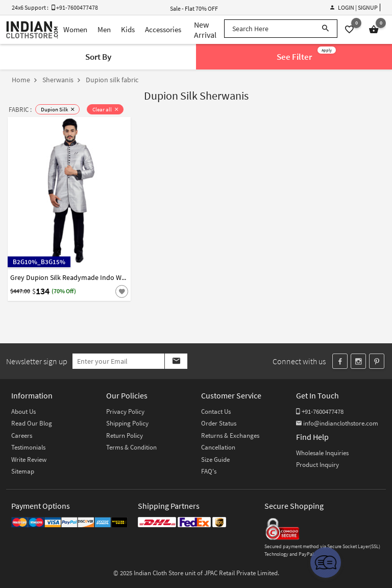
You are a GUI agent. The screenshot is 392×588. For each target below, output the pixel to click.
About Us (23, 411)
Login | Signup (354, 7)
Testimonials (28, 447)
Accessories (163, 29)
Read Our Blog (32, 423)
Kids (128, 29)
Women (75, 29)
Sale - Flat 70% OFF (194, 8)
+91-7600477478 (320, 411)
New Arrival (205, 30)
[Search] (325, 29)
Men (104, 29)
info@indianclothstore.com (337, 423)
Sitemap (23, 471)
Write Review (29, 460)
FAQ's (209, 471)
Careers (22, 436)
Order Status (219, 423)
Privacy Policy (125, 411)
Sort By (98, 57)
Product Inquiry (317, 465)
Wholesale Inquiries (322, 453)
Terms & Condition (131, 447)
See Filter (307, 54)
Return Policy (125, 436)
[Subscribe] (176, 361)
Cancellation (218, 447)
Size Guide (215, 460)
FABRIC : (20, 110)
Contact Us (216, 411)
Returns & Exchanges (230, 436)
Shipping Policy (127, 423)
